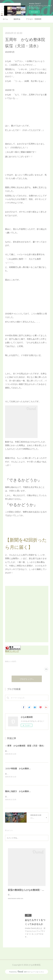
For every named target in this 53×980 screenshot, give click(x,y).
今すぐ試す (34, 12)
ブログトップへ (27, 679)
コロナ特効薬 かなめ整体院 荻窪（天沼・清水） (28, 769)
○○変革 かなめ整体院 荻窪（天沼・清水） (25, 746)
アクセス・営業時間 (34, 19)
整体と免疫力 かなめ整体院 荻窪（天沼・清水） (28, 792)
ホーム (5, 19)
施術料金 (17, 19)
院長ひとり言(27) (11, 661)
